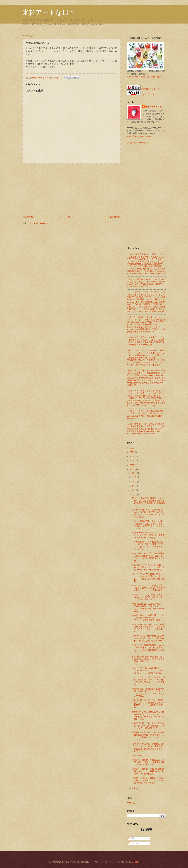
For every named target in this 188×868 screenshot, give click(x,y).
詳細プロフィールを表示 (138, 143)
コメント (134, 843)
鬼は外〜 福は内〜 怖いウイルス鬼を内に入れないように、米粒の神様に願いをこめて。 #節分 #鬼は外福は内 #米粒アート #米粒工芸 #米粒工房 (146, 283)
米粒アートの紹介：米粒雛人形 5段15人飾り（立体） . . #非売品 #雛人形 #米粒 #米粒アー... (148, 762)
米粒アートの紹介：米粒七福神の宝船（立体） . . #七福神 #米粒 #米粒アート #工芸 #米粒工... (149, 771)
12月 (135, 473)
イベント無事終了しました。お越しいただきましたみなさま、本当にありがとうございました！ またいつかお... (148, 525)
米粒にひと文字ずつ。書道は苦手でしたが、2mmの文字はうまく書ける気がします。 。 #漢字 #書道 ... (148, 588)
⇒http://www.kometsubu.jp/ (139, 136)
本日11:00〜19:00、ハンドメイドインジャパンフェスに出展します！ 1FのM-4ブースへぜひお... (148, 535)
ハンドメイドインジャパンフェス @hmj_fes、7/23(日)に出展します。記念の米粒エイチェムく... (147, 597)
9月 (134, 486)
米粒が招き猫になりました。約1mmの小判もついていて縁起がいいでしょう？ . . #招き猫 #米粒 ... (148, 726)
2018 (132, 465)
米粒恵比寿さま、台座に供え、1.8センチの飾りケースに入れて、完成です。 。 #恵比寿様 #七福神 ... (148, 618)
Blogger (135, 862)
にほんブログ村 (141, 94)
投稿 (132, 838)
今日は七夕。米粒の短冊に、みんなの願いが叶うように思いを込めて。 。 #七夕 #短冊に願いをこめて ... (148, 649)
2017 (132, 469)
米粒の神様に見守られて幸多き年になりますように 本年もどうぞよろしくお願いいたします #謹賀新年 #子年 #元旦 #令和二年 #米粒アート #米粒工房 (146, 341)
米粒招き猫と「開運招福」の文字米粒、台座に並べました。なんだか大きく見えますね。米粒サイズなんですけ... (148, 692)
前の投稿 (115, 217)
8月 (134, 490)
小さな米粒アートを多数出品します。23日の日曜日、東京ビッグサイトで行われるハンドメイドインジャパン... (148, 545)
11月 (135, 477)
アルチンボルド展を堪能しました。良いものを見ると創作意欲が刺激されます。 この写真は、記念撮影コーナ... (148, 502)
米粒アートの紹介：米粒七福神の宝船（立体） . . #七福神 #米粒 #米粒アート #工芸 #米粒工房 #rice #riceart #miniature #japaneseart (146, 415)
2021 (132, 452)
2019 (132, 461)
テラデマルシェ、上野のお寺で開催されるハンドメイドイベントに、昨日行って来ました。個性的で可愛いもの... (148, 715)
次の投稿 (28, 217)
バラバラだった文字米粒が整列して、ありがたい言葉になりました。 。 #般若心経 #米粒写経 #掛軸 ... (148, 578)
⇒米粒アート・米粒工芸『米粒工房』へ (145, 77)
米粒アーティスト (153, 107)
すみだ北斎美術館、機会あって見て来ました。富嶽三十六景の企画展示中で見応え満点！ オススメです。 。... (148, 660)
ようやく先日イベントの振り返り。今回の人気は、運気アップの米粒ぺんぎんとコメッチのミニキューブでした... (148, 513)
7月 (134, 495)
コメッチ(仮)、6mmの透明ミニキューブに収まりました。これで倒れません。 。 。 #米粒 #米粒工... (148, 670)
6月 (134, 788)
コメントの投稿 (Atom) (38, 223)
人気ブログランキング (150, 89)
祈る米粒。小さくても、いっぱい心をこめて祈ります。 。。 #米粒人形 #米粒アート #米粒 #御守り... (148, 567)
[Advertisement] (71, 189)
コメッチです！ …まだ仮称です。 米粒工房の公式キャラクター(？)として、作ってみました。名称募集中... (149, 681)
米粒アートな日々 (49, 12)
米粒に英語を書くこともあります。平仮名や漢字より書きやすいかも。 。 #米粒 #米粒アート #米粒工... (148, 607)
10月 (135, 482)
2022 (132, 448)
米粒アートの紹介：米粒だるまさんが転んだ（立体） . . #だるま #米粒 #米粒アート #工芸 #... (148, 780)
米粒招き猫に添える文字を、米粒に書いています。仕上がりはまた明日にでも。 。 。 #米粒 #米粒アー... (148, 704)
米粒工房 (131, 803)
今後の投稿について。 (142, 755)
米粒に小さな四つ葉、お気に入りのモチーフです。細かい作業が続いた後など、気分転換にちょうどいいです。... (148, 748)
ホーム (71, 217)
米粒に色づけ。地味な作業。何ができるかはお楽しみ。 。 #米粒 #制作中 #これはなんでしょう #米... (148, 638)
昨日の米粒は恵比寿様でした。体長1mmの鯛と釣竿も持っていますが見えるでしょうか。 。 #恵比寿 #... (148, 628)
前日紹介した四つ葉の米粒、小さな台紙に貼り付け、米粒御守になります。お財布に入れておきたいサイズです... (148, 736)
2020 (132, 457)
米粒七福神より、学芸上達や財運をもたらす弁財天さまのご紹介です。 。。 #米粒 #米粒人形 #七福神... (148, 557)
